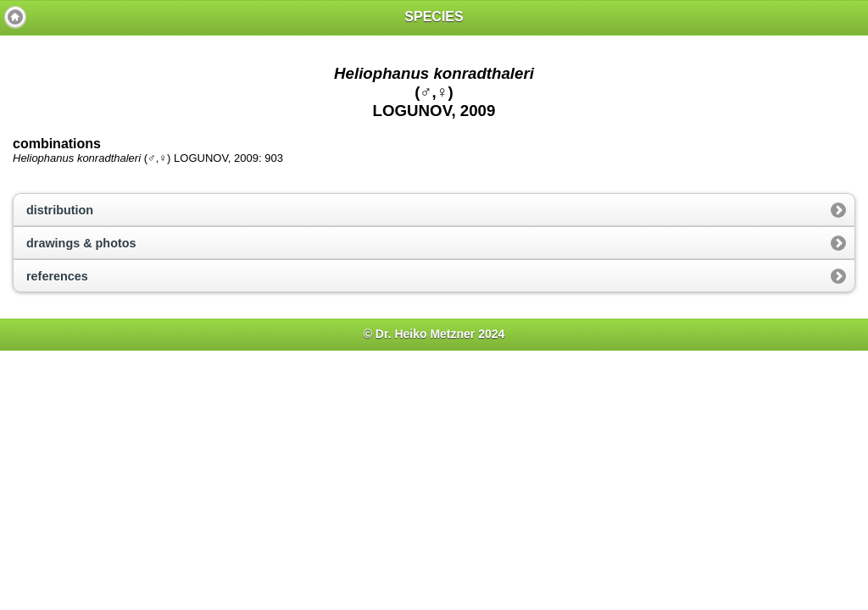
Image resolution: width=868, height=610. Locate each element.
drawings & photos (81, 243)
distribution (60, 210)
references (57, 276)
